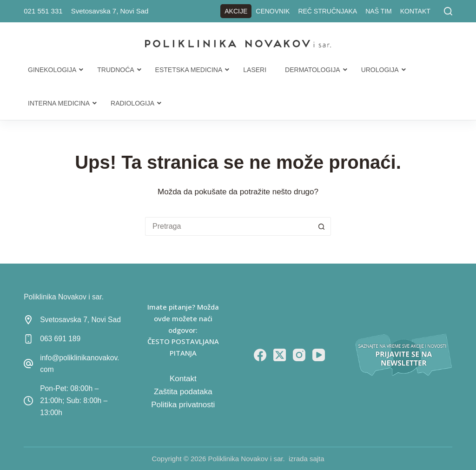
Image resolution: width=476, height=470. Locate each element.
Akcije (236, 11)
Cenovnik (273, 11)
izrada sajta (307, 459)
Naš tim (379, 11)
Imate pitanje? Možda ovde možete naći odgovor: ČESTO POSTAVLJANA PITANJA (183, 330)
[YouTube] (319, 355)
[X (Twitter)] (280, 355)
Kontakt (415, 11)
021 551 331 (43, 11)
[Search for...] (229, 226)
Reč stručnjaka (327, 11)
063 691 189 (60, 339)
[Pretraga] (448, 11)
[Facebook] (260, 355)
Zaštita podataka (183, 392)
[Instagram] (299, 355)
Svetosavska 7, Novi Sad (110, 11)
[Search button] (322, 226)
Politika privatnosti (183, 405)
